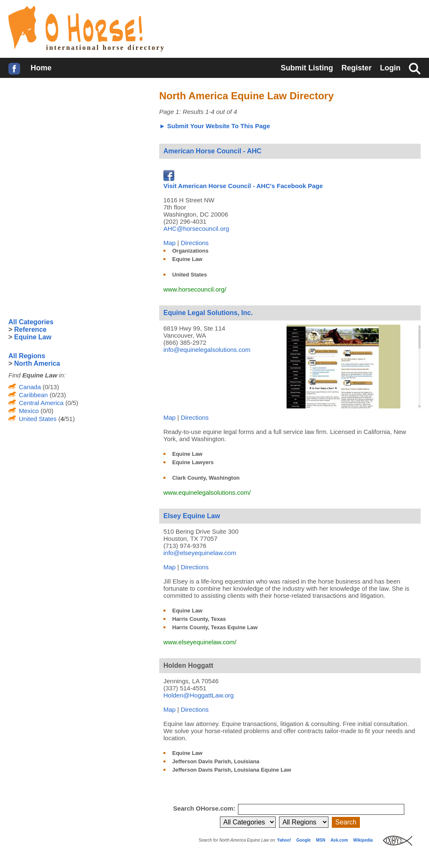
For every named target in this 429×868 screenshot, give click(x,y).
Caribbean (33, 395)
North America (37, 363)
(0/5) (71, 403)
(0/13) (50, 387)
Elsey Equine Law (192, 516)
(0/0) (46, 411)
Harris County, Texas (199, 619)
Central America (41, 403)
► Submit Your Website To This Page (215, 126)
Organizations (190, 251)
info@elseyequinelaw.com (200, 553)
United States (190, 275)
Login (390, 68)
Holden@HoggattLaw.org (199, 695)
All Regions (27, 356)
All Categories (31, 322)
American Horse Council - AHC (212, 151)
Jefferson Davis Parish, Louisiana (216, 761)
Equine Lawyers (193, 462)
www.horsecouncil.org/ (195, 289)
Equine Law (187, 259)
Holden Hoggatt (188, 665)
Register (357, 68)
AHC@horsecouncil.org (196, 229)
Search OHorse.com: (205, 808)
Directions (195, 243)
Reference (30, 329)
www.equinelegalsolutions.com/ (207, 492)
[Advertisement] (71, 145)
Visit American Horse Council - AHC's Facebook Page (243, 182)
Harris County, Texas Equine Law (215, 627)
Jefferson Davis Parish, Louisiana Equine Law (232, 770)
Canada (30, 387)
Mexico (29, 411)
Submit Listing (307, 68)
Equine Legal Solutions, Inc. (208, 313)
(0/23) (57, 395)
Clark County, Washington (206, 478)
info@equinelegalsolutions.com (207, 350)
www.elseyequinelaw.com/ (200, 642)
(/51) (66, 419)
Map (169, 243)
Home (41, 68)
